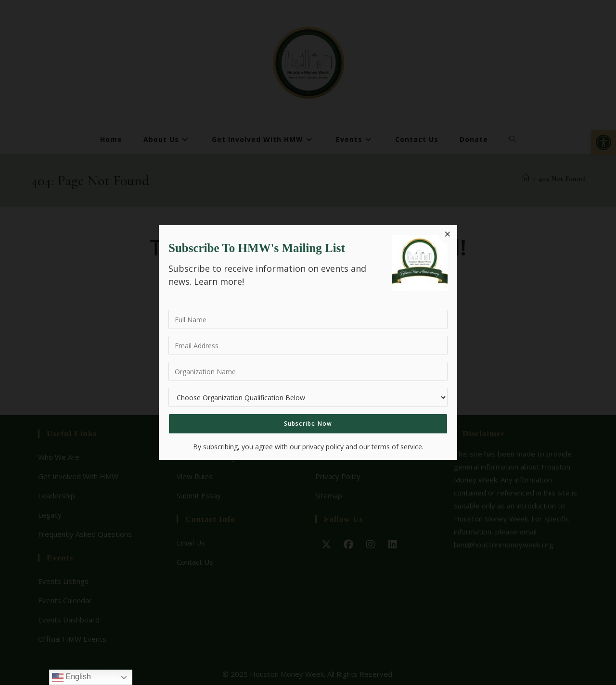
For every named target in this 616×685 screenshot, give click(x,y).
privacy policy (323, 447)
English (71, 677)
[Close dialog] (448, 235)
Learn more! (219, 281)
